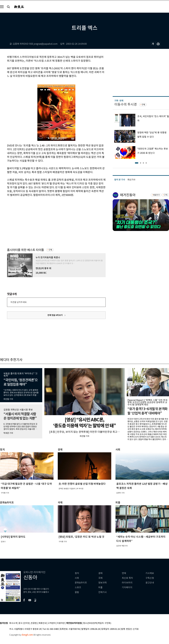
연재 (124, 573)
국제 (100, 578)
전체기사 (103, 592)
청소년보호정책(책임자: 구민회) (97, 623)
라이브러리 (127, 583)
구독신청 (150, 578)
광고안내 (150, 583)
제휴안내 (43, 623)
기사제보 (150, 573)
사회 (77, 578)
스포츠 (78, 587)
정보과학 (103, 583)
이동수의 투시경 (126, 104)
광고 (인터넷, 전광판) (28, 623)
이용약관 (61, 623)
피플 (100, 587)
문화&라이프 (81, 583)
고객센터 (52, 623)
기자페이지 (127, 587)
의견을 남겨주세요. (19, 302)
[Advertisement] (49, 218)
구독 (50, 250)
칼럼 (77, 592)
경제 (100, 573)
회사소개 (13, 623)
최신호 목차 (127, 578)
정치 (77, 573)
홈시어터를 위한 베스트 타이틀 (25, 250)
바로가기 (156, 195)
